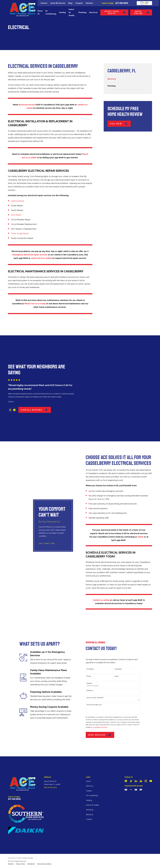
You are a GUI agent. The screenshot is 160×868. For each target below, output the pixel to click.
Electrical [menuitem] (93, 12)
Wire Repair (16, 215)
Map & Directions (50, 770)
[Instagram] (146, 763)
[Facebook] (126, 763)
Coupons (79, 3)
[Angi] (131, 763)
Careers (44, 3)
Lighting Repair (18, 201)
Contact (89, 802)
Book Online (142, 12)
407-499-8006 (122, 3)
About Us (90, 769)
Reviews (89, 3)
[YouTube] (151, 763)
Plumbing (90, 792)
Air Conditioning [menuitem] (51, 12)
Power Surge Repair (20, 233)
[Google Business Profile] (141, 763)
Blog (70, 3)
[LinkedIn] (136, 763)
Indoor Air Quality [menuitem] (72, 12)
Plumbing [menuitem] (82, 12)
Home (88, 764)
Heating (89, 783)
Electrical (89, 797)
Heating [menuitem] (62, 12)
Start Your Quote (115, 12)
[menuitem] (128, 79)
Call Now (119, 124)
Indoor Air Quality (92, 787)
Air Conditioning (92, 778)
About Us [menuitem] (40, 12)
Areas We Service (58, 3)
